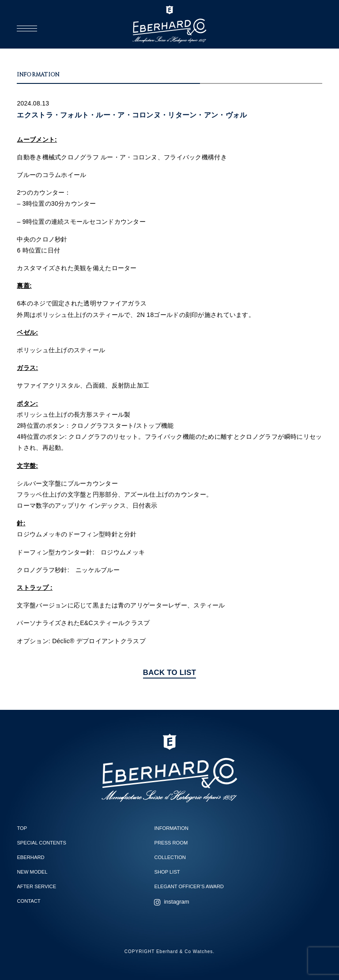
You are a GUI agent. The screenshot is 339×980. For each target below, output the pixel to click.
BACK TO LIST (170, 673)
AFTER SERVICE (36, 886)
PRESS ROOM (171, 843)
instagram (176, 902)
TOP (22, 828)
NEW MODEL (32, 872)
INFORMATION (171, 828)
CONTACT (28, 901)
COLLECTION (170, 857)
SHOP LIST (167, 872)
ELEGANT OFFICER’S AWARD (189, 886)
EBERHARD (30, 857)
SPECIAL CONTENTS (41, 843)
